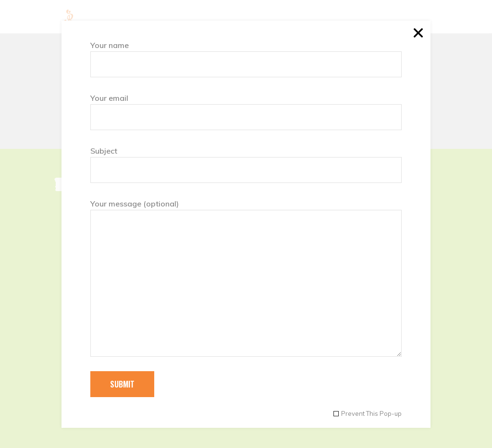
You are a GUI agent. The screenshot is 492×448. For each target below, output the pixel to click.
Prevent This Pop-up (371, 413)
